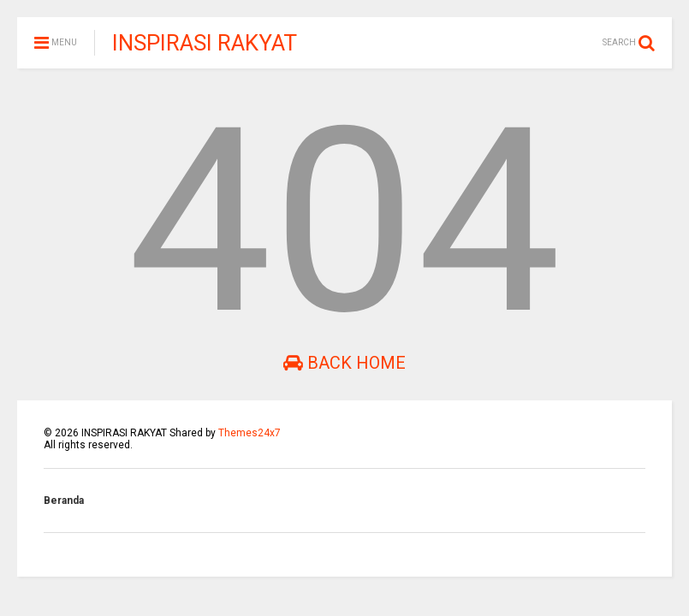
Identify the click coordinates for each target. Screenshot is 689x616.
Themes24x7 (249, 433)
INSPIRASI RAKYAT (205, 43)
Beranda (64, 500)
